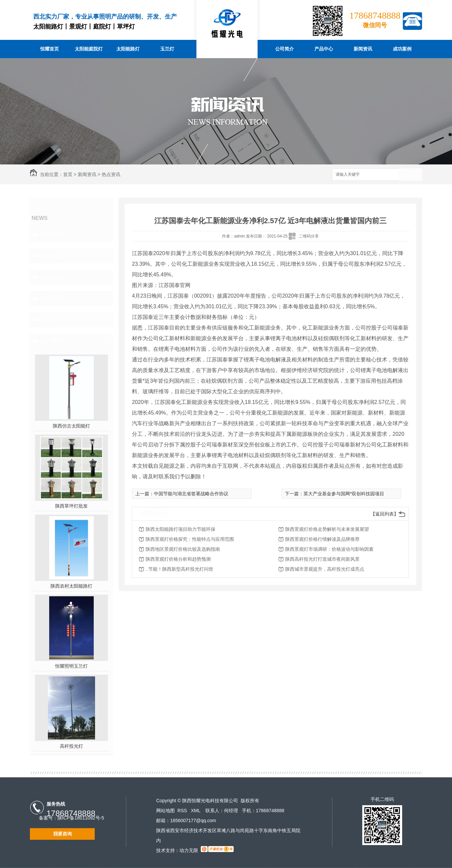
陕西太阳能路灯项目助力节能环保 (180, 529)
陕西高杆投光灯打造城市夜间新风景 (322, 559)
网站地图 (166, 811)
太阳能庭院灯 (89, 49)
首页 (68, 174)
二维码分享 (309, 236)
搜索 (410, 175)
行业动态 (52, 256)
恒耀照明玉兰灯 (71, 666)
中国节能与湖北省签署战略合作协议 (191, 494)
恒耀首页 (50, 49)
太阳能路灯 (128, 49)
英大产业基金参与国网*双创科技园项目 (344, 494)
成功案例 (402, 49)
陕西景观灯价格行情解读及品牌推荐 (322, 539)
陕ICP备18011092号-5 (81, 818)
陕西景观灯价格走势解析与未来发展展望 (327, 529)
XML (196, 811)
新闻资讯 (363, 49)
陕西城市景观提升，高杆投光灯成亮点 (325, 569)
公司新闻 (52, 235)
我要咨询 (62, 834)
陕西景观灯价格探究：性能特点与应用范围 (190, 539)
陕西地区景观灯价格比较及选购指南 (183, 549)
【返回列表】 (385, 514)
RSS (183, 811)
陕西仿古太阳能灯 (71, 426)
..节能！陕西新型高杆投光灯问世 (179, 569)
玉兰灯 (167, 49)
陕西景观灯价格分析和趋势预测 (178, 559)
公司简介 (284, 49)
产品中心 (324, 49)
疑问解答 (52, 277)
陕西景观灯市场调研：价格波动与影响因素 (329, 549)
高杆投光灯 (71, 746)
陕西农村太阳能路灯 (71, 586)
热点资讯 (111, 174)
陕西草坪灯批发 (71, 506)
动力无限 (189, 850)
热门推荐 (52, 341)
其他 (46, 320)
